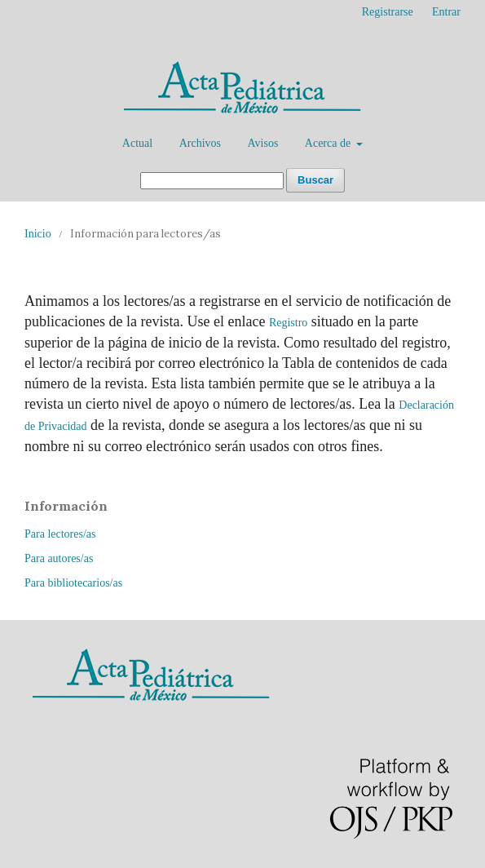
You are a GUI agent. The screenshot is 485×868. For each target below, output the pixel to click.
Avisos (262, 143)
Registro (288, 323)
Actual (137, 143)
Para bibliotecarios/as (73, 583)
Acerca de (329, 143)
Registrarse (388, 12)
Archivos (200, 143)
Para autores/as (59, 558)
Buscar (315, 180)
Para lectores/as (60, 534)
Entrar (446, 12)
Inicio (38, 234)
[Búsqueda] (212, 181)
